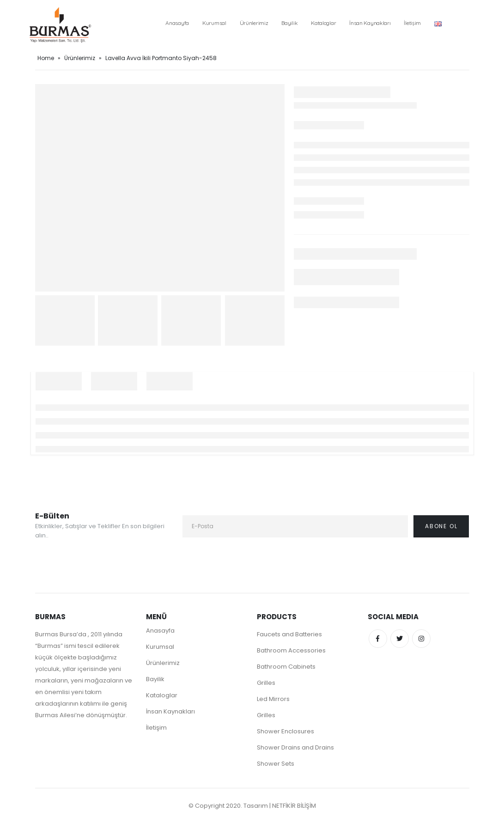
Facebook (378, 639)
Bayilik (289, 23)
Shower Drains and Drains (295, 747)
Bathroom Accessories (291, 650)
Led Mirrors (273, 699)
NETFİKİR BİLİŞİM (294, 806)
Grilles (266, 683)
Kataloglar (323, 23)
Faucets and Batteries (289, 634)
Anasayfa (177, 23)
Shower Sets (276, 764)
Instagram (421, 639)
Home (46, 58)
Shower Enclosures (285, 731)
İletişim (412, 23)
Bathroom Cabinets (286, 667)
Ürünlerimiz (254, 23)
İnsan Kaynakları (370, 23)
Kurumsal (214, 23)
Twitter (400, 639)
